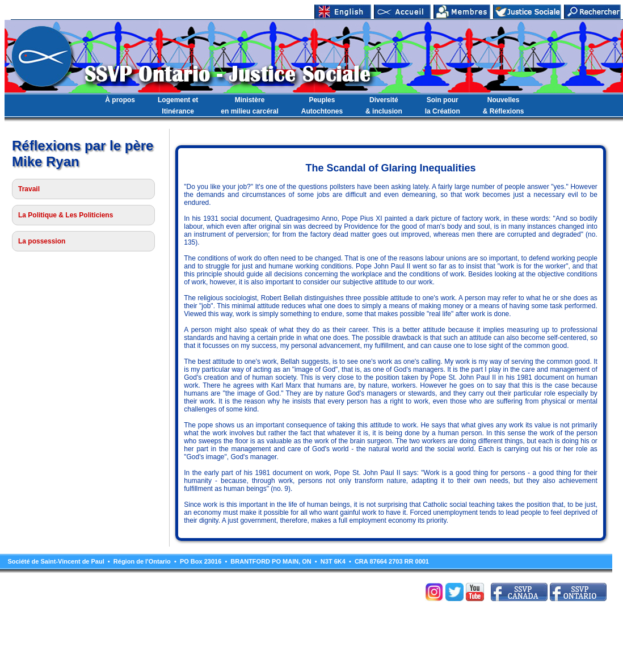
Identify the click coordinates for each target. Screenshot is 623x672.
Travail (29, 189)
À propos (120, 100)
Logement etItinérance (178, 106)
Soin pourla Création (443, 106)
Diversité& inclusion (384, 106)
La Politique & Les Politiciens (66, 215)
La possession (42, 241)
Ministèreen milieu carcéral (249, 106)
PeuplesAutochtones (322, 106)
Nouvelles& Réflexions (504, 106)
